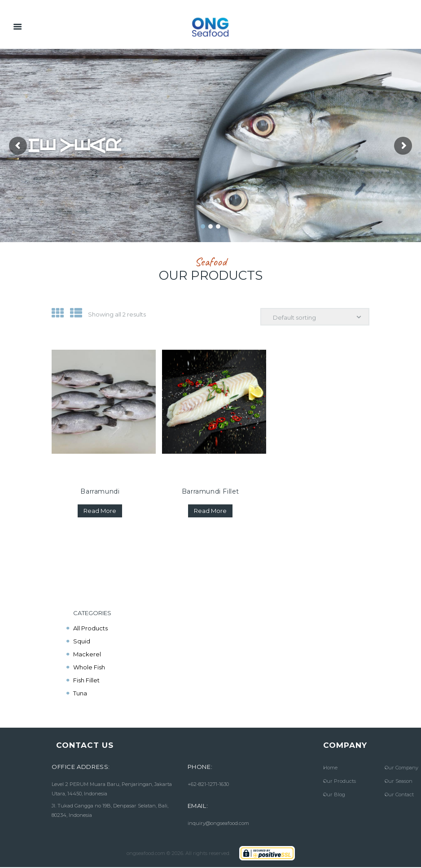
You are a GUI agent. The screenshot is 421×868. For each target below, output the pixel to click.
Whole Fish (89, 667)
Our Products (340, 781)
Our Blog (334, 794)
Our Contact (399, 794)
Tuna (80, 693)
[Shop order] (315, 317)
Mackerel (87, 654)
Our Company (401, 768)
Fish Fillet (86, 680)
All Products (90, 628)
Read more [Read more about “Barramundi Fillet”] (210, 511)
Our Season (399, 781)
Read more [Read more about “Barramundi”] (100, 511)
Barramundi (100, 491)
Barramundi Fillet (210, 491)
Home (330, 768)
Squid (82, 641)
